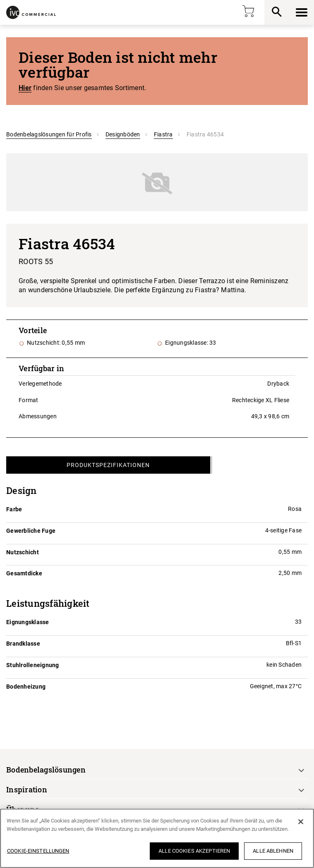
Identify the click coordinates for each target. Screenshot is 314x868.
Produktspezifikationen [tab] (108, 465)
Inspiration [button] (27, 789)
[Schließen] (301, 822)
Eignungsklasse (28, 622)
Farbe (14, 509)
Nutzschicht (23, 552)
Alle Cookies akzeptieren (194, 851)
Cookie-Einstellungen (38, 851)
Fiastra (163, 134)
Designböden (123, 134)
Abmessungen (38, 416)
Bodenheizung (26, 687)
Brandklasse (23, 644)
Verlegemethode (40, 384)
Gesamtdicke (24, 573)
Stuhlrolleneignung (33, 665)
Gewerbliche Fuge (31, 531)
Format (29, 400)
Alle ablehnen (273, 851)
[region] (157, 838)
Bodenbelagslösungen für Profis (49, 134)
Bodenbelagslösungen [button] (46, 770)
